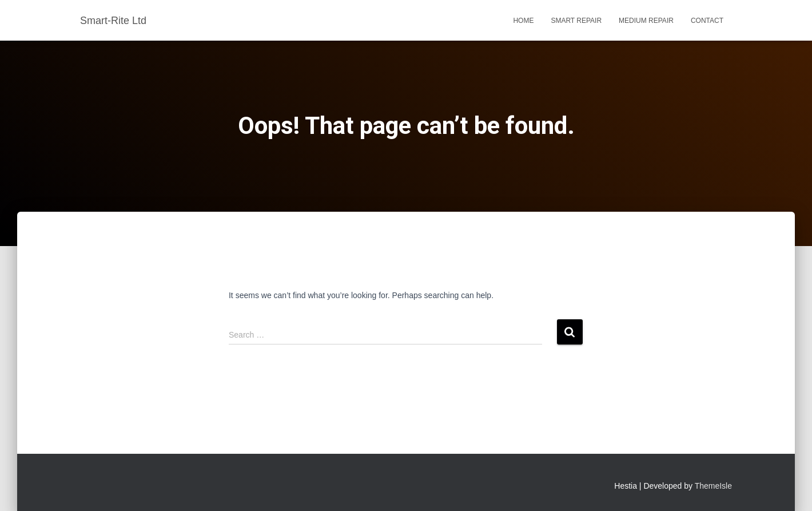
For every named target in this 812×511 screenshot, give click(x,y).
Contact (707, 21)
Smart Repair (576, 21)
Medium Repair (646, 21)
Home (523, 21)
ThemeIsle (713, 486)
